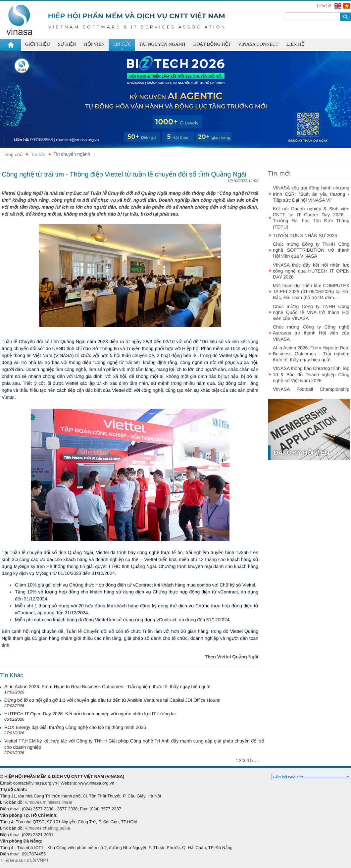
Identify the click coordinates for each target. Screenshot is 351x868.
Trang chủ (12, 154)
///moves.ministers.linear (49, 802)
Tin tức (38, 154)
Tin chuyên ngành (72, 154)
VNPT (44, 860)
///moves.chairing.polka (47, 828)
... (257, 760)
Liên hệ (325, 6)
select (348, 777)
